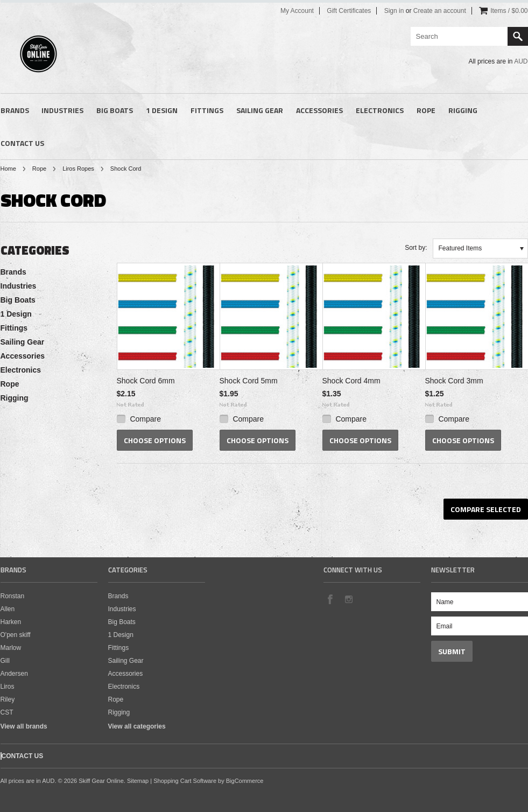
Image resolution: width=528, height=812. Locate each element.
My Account (297, 11)
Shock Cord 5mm (249, 381)
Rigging (463, 110)
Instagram (348, 599)
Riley (8, 699)
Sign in (394, 11)
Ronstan (13, 596)
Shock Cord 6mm (146, 381)
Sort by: (416, 248)
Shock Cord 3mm (454, 381)
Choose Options (155, 440)
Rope (426, 110)
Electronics (380, 110)
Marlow (11, 648)
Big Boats (115, 110)
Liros (8, 687)
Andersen (14, 674)
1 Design (162, 110)
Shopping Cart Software (185, 781)
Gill (5, 661)
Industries (62, 110)
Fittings (207, 110)
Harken (11, 622)
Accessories (319, 110)
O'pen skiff (16, 635)
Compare (145, 419)
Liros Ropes (78, 169)
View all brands (24, 726)
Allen (8, 609)
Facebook (330, 599)
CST (7, 712)
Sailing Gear (260, 110)
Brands (15, 110)
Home (8, 169)
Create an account (440, 11)
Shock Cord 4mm (351, 381)
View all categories (137, 726)
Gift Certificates (349, 11)
